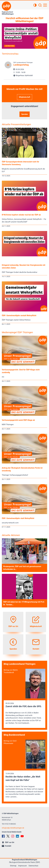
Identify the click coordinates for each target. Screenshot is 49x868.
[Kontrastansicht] (35, 5)
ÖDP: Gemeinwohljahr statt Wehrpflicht (18, 518)
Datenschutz (33, 866)
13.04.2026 (24, 785)
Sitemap (13, 866)
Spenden (25, 114)
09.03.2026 (24, 713)
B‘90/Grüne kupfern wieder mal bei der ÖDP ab (21, 215)
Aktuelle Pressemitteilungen (16, 124)
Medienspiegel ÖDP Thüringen (17, 332)
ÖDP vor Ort (8, 842)
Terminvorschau (10, 54)
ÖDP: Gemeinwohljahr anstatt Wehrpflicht (19, 315)
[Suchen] (40, 5)
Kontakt (6, 846)
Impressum (22, 866)
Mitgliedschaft (25, 97)
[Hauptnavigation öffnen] (45, 5)
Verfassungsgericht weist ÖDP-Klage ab (18, 420)
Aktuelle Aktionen (11, 535)
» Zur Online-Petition (9, 46)
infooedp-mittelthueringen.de (13, 828)
